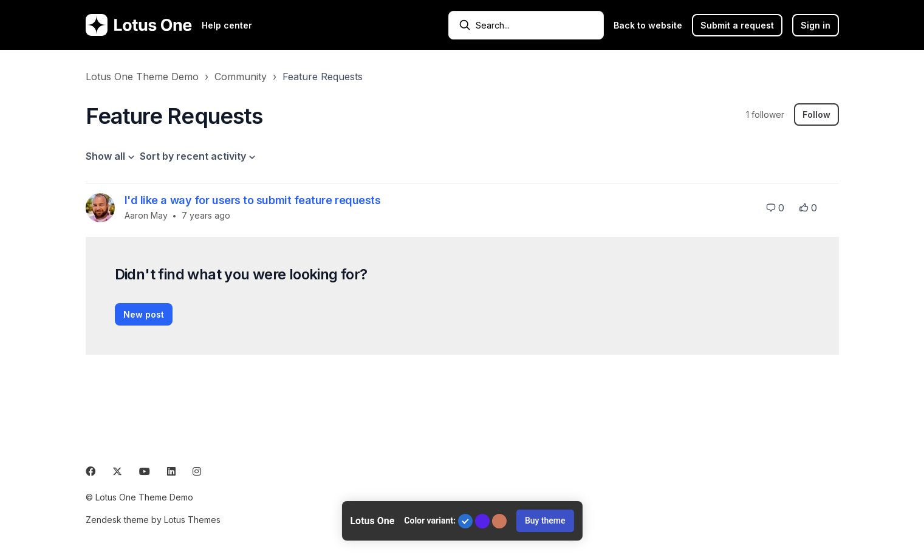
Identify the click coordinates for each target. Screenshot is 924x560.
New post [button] (144, 314)
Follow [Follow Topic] (816, 114)
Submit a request (737, 25)
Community (241, 77)
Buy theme (545, 521)
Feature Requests (323, 77)
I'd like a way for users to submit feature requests (253, 200)
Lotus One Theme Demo (142, 77)
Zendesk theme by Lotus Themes (153, 520)
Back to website (648, 25)
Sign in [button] (816, 25)
